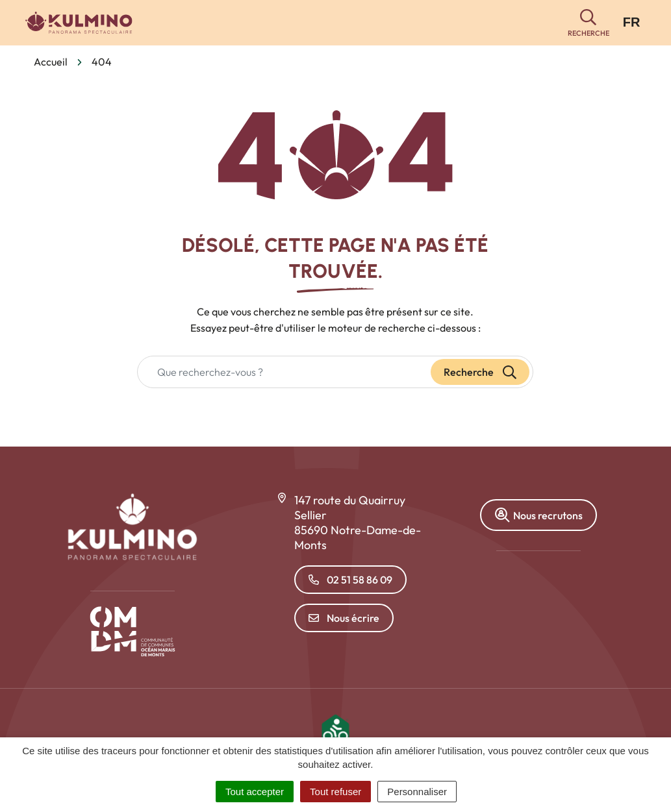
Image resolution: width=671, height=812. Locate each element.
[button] (589, 23)
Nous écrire (344, 618)
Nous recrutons (538, 515)
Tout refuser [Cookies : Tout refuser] (335, 792)
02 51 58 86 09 (350, 580)
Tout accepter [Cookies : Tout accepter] (255, 792)
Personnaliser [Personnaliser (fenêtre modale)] (417, 792)
